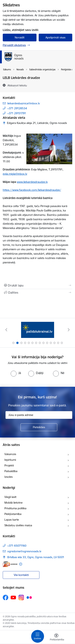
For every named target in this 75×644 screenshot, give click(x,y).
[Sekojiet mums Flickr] (29, 597)
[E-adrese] (10, 564)
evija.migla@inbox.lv (15, 174)
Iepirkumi (10, 460)
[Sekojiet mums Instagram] (21, 597)
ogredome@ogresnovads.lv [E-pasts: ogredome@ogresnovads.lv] (24, 551)
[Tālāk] (69, 330)
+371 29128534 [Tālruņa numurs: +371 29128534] (17, 108)
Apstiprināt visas (55, 37)
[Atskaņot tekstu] (17, 85)
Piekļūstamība (13, 514)
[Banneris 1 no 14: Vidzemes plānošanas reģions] (38, 330)
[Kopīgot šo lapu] (37, 293)
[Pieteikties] (39, 427)
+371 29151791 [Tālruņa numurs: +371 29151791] (17, 113)
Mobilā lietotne (13, 503)
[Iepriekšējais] (6, 330)
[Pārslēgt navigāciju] (38, 636)
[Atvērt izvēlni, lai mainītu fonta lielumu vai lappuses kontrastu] (56, 638)
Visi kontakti (21, 575)
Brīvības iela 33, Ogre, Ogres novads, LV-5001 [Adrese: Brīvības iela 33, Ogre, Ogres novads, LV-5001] (36, 557)
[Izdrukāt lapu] (37, 285)
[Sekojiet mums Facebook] (6, 598)
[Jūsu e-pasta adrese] (39, 415)
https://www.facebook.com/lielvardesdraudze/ (32, 190)
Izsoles (9, 477)
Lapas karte (12, 520)
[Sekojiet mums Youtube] (13, 597)
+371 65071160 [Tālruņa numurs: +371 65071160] (17, 546)
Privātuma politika (15, 508)
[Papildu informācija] (21, 564)
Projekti (9, 465)
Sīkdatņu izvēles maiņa (18, 525)
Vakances (10, 454)
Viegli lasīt (10, 497)
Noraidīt (20, 37)
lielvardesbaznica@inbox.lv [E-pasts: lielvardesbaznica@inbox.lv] (24, 103)
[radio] (16, 373)
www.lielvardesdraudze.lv (32, 182)
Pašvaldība (11, 471)
